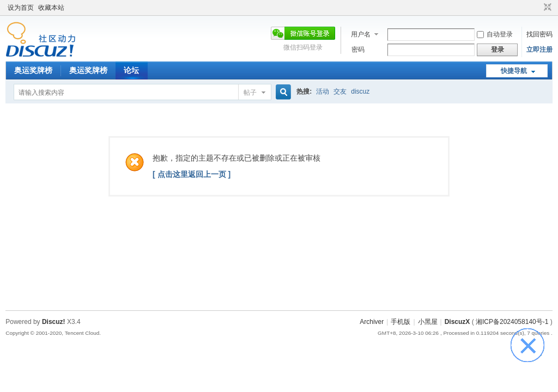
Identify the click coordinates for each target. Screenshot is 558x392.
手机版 (401, 322)
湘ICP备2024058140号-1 (512, 322)
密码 (358, 50)
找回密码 (539, 34)
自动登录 (495, 34)
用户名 (361, 34)
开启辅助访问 (537, 8)
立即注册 (539, 50)
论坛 (131, 70)
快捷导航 (514, 71)
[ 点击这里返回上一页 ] (192, 174)
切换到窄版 (546, 8)
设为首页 (21, 8)
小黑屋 (428, 322)
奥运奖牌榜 (33, 70)
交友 (340, 91)
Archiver (372, 322)
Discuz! (54, 322)
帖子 (250, 93)
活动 (323, 91)
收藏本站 (51, 8)
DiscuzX (457, 322)
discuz (360, 91)
